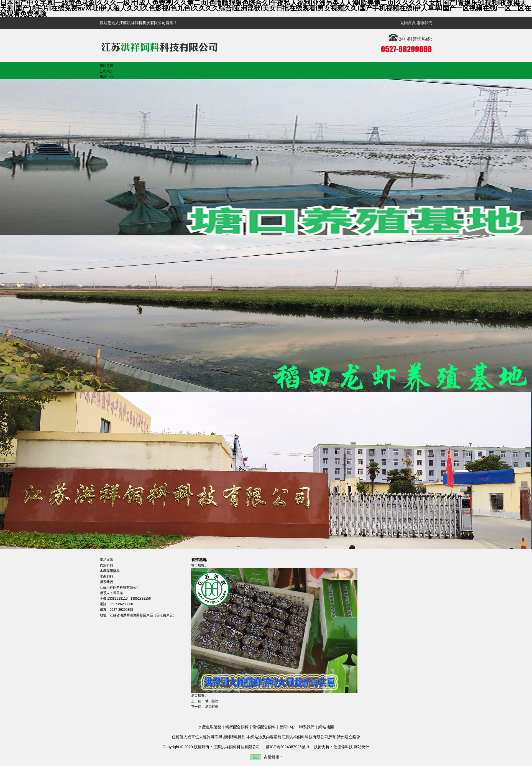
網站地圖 (326, 727)
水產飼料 (106, 576)
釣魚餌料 (106, 565)
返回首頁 (408, 23)
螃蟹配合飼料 (237, 727)
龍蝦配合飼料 (264, 727)
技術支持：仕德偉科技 (333, 747)
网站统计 (362, 747)
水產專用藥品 (110, 571)
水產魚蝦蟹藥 (210, 727)
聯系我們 (424, 23)
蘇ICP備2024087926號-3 (288, 747)
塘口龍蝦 (212, 707)
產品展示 (106, 560)
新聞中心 (287, 727)
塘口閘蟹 (212, 701)
